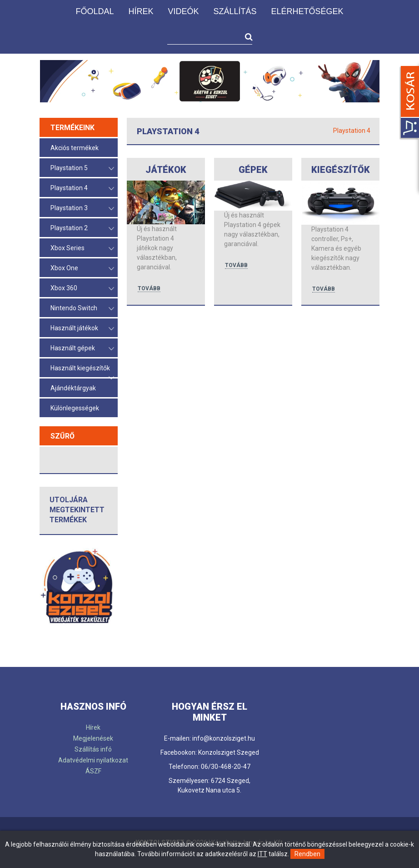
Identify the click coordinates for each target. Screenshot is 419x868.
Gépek (253, 170)
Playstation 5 (82, 169)
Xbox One (82, 269)
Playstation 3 (82, 209)
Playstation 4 (82, 189)
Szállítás (235, 11)
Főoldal (95, 11)
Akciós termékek (75, 148)
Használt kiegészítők (82, 371)
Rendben (307, 854)
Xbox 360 (82, 289)
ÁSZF (93, 771)
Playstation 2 (82, 229)
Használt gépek (82, 349)
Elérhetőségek (307, 11)
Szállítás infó (93, 749)
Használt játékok (82, 329)
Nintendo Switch (82, 309)
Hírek (141, 11)
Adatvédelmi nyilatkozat (93, 760)
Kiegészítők (341, 170)
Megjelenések (93, 738)
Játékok (166, 170)
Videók (183, 11)
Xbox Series (82, 249)
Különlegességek (75, 408)
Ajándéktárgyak (73, 388)
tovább (149, 288)
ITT (262, 854)
